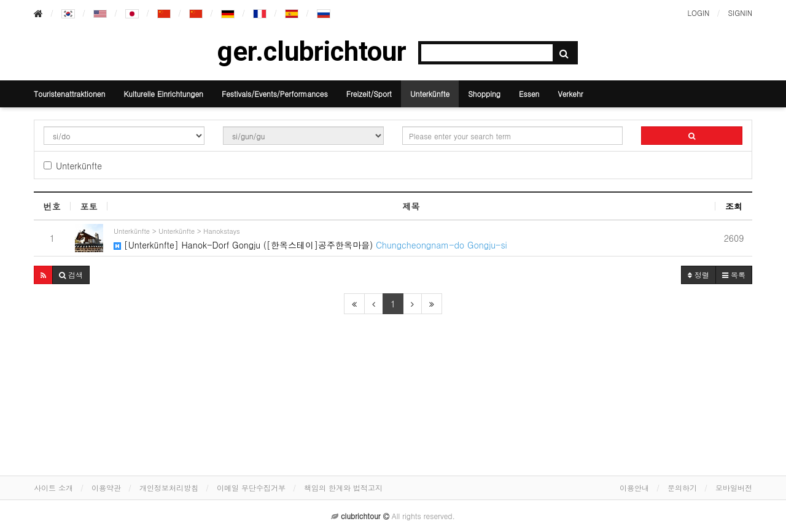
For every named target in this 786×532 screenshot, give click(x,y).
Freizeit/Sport (369, 94)
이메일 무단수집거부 (251, 488)
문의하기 (682, 488)
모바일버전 (734, 488)
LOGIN (698, 13)
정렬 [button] (698, 275)
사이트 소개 (53, 488)
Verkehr (570, 94)
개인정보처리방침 (169, 488)
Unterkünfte (430, 94)
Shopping (484, 94)
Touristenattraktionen (69, 94)
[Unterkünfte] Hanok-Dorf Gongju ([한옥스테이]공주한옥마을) (414, 238)
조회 (734, 206)
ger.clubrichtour (312, 52)
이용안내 (634, 488)
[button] (43, 275)
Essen (529, 94)
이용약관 (106, 488)
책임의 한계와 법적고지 (343, 488)
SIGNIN (740, 13)
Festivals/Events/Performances (275, 94)
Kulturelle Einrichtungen (163, 94)
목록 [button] (734, 275)
